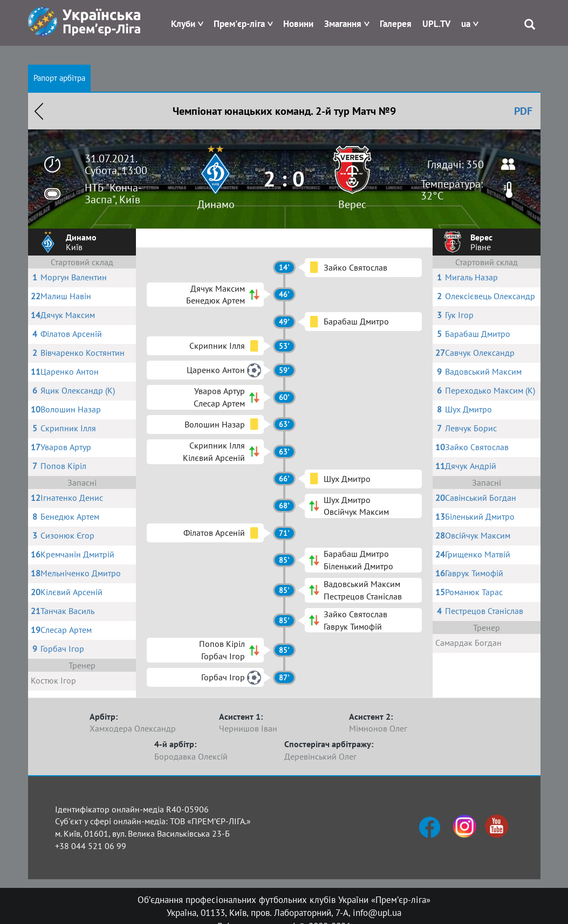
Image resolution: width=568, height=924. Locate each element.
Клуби (183, 24)
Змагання (343, 24)
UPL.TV (436, 24)
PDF (523, 111)
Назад (39, 111)
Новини (298, 24)
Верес (352, 204)
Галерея (396, 24)
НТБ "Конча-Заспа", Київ (113, 194)
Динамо (216, 204)
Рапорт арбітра (59, 78)
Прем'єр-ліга (239, 24)
